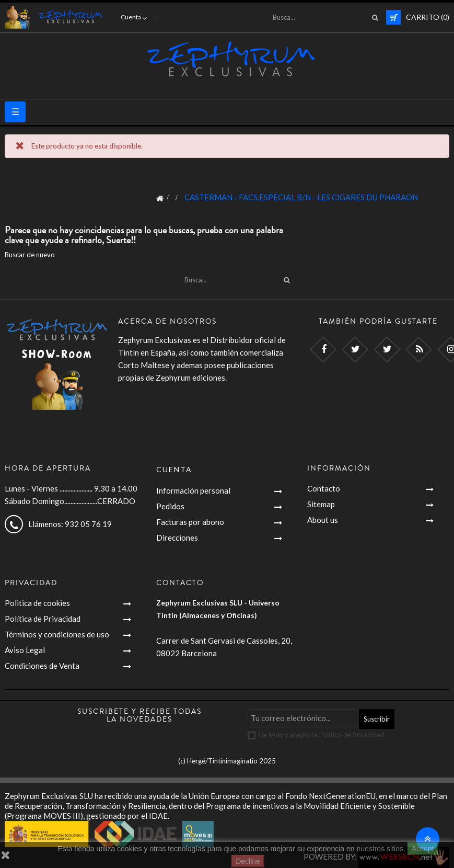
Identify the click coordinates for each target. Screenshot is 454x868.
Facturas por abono (190, 522)
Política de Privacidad (43, 619)
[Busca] (322, 17)
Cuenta (174, 469)
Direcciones (177, 538)
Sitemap (321, 504)
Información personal (193, 490)
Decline (248, 861)
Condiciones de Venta (42, 666)
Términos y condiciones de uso (57, 634)
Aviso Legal (25, 650)
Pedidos (170, 506)
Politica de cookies (37, 603)
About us (323, 520)
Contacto (324, 488)
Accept (423, 849)
